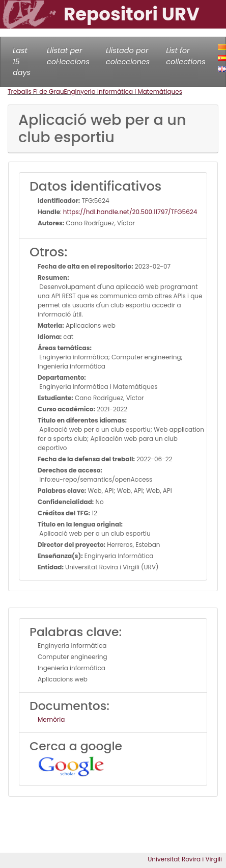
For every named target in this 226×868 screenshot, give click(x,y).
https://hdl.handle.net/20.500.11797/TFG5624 (130, 212)
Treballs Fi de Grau (36, 91)
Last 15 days (22, 61)
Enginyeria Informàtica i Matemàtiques (123, 91)
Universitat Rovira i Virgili (185, 859)
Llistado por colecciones (128, 56)
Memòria (51, 719)
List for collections (186, 56)
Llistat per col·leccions (68, 56)
